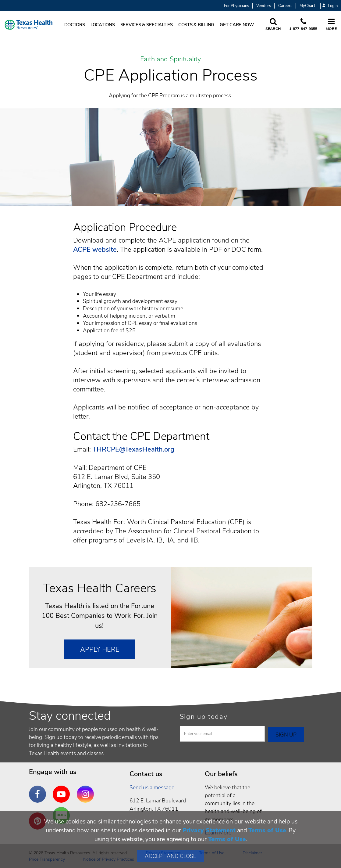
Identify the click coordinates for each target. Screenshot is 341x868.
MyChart (307, 6)
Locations (103, 25)
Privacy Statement (209, 830)
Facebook (39, 790)
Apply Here (100, 650)
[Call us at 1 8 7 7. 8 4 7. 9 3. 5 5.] (303, 25)
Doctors (75, 25)
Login (330, 6)
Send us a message (152, 787)
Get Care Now (237, 25)
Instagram (87, 790)
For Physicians (236, 6)
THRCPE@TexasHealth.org (133, 449)
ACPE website (95, 250)
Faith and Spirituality (170, 59)
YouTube (63, 790)
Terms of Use (267, 830)
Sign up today (204, 717)
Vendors (264, 6)
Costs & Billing (196, 25)
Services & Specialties (147, 25)
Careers (285, 6)
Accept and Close (170, 856)
